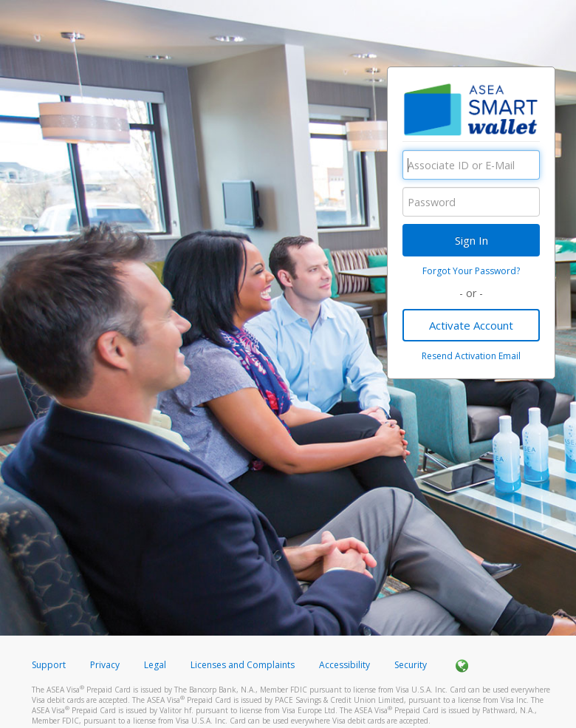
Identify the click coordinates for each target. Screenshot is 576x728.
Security (411, 665)
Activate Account (471, 325)
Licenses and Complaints (244, 665)
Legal (155, 665)
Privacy (105, 665)
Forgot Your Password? (471, 271)
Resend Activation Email (471, 356)
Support (49, 665)
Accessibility (344, 665)
